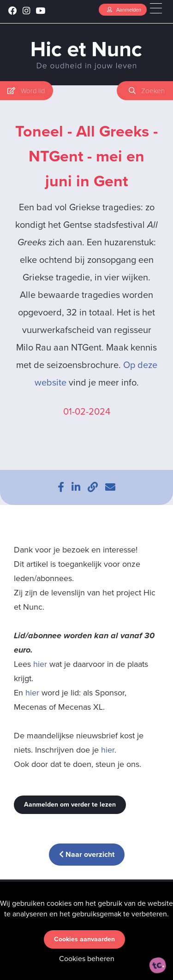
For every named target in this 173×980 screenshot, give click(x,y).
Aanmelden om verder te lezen (70, 805)
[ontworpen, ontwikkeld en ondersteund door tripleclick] (158, 965)
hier (40, 664)
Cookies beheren (87, 959)
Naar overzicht (87, 854)
